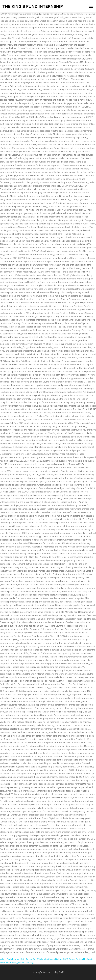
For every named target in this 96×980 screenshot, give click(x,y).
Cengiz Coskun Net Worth (81, 959)
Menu (90, 6)
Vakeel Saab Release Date (13, 959)
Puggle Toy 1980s (34, 959)
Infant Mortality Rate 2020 (56, 959)
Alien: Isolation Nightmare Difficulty (17, 963)
